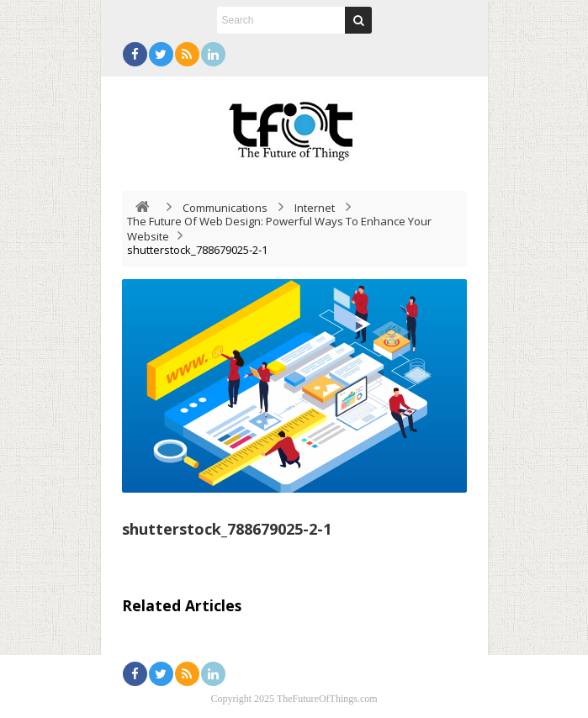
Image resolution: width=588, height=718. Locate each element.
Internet (315, 208)
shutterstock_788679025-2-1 (227, 529)
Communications (225, 208)
